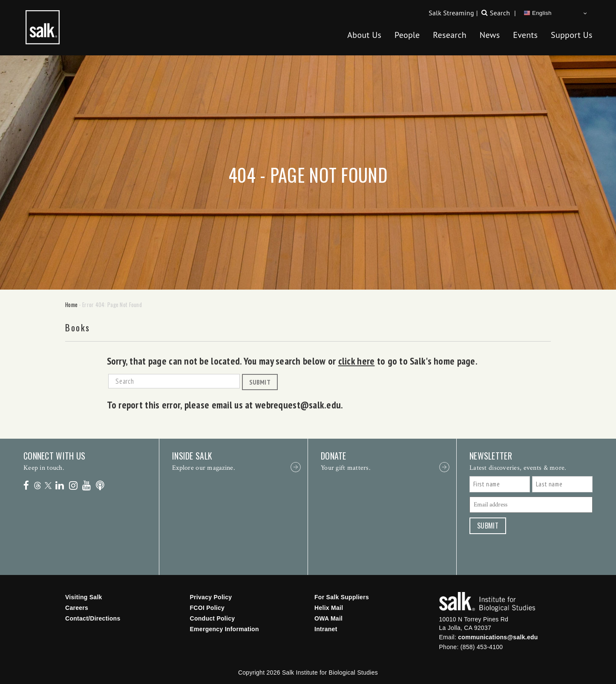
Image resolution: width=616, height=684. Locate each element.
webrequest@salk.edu (298, 405)
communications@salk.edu (498, 637)
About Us (364, 35)
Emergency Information (225, 629)
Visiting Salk (84, 597)
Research (450, 35)
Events (525, 35)
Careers (77, 608)
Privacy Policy (211, 597)
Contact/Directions (93, 618)
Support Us (572, 35)
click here (357, 361)
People (407, 35)
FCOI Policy (207, 608)
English (538, 13)
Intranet (326, 629)
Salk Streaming (451, 13)
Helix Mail (329, 608)
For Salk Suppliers (342, 597)
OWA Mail (328, 618)
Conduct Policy (213, 618)
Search (500, 13)
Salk (487, 602)
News (490, 35)
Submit (260, 382)
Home (71, 305)
